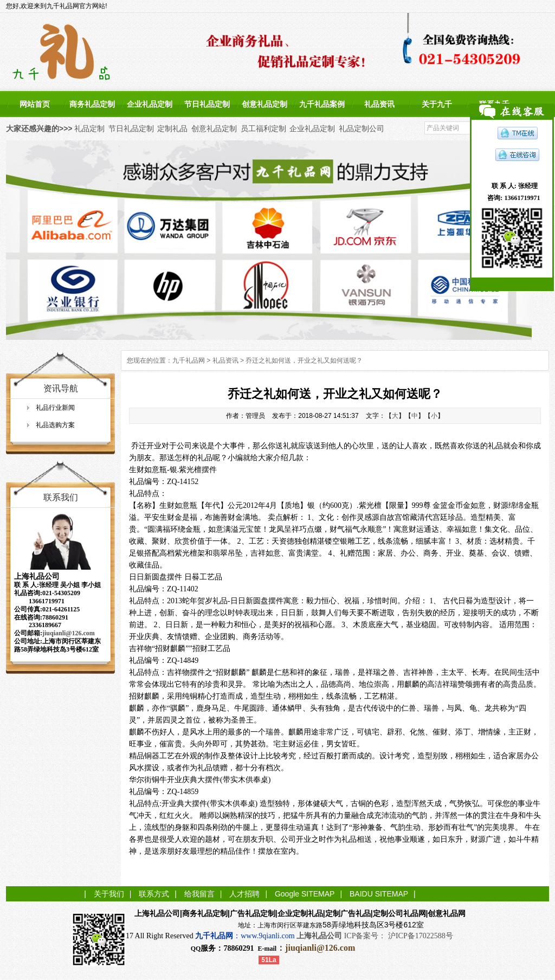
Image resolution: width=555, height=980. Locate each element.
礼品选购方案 (55, 425)
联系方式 (154, 894)
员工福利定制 (263, 128)
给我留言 (199, 894)
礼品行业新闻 (55, 408)
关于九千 (437, 104)
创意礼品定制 (264, 104)
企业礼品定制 (150, 104)
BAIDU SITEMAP (379, 894)
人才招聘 (244, 894)
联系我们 (61, 497)
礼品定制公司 (362, 128)
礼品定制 (89, 128)
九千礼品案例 (322, 104)
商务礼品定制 (92, 104)
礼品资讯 (379, 104)
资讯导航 (61, 388)
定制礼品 (172, 128)
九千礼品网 (189, 360)
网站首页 (35, 104)
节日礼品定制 (207, 104)
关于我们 (109, 894)
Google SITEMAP (305, 894)
